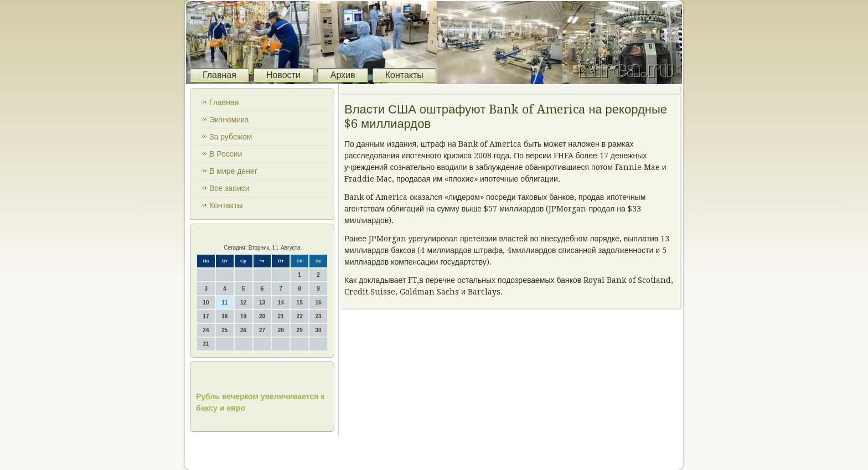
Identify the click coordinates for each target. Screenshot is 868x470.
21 (281, 316)
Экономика (229, 120)
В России (226, 154)
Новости (283, 75)
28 (281, 330)
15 (300, 303)
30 (318, 330)
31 (206, 344)
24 (206, 330)
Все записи (229, 188)
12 (243, 303)
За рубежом (231, 137)
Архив (343, 75)
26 (243, 330)
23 (318, 316)
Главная (219, 75)
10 (206, 303)
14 (281, 303)
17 (206, 316)
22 (300, 316)
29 (300, 330)
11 (224, 303)
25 (224, 330)
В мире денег (233, 171)
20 (262, 316)
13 (262, 303)
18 (224, 316)
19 (243, 316)
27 (262, 330)
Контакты (404, 75)
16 (318, 303)
